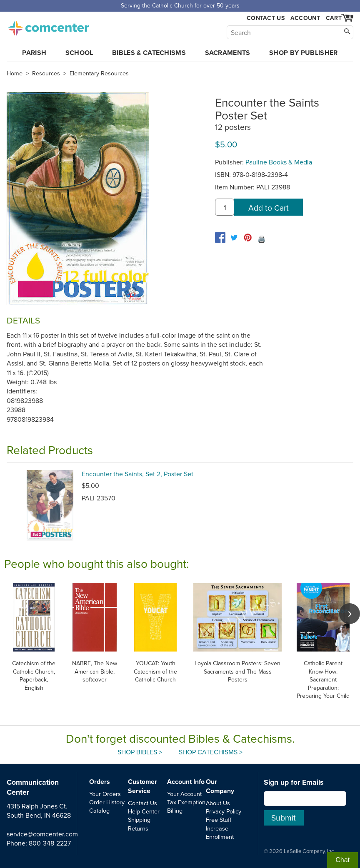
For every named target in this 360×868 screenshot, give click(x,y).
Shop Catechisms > (211, 752)
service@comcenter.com (42, 834)
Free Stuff (219, 820)
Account (305, 18)
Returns (138, 828)
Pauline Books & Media (279, 162)
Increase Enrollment (220, 832)
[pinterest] (248, 238)
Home (15, 73)
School (79, 53)
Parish (34, 53)
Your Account (184, 794)
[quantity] (225, 207)
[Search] (290, 32)
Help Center (144, 811)
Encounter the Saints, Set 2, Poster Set (137, 474)
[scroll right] (350, 614)
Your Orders (105, 794)
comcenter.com (48, 26)
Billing (175, 810)
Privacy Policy (224, 811)
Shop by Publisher (303, 53)
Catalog (99, 810)
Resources (46, 73)
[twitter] (234, 238)
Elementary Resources (99, 73)
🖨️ (262, 239)
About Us (218, 803)
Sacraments (228, 53)
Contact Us (266, 18)
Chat (342, 860)
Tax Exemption (186, 802)
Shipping (139, 820)
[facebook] (220, 238)
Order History (107, 802)
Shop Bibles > (140, 752)
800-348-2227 (50, 843)
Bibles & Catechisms (149, 53)
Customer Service (142, 786)
